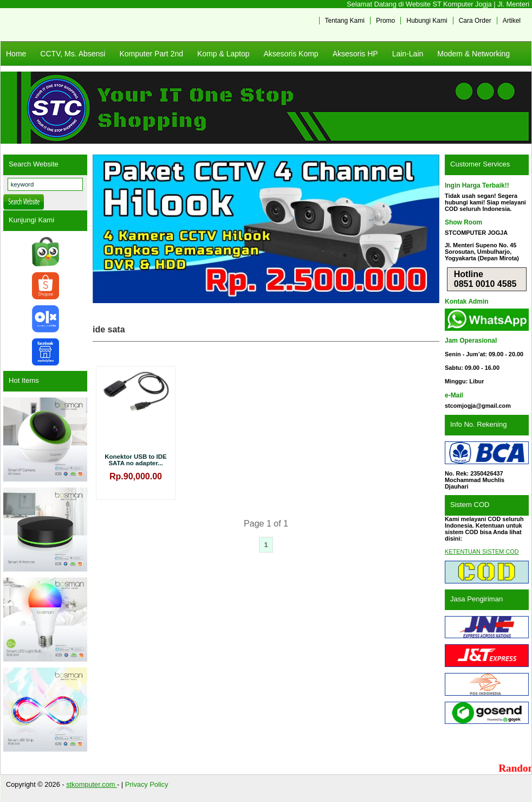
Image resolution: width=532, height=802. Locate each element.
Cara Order (475, 21)
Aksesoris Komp (291, 54)
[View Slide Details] (266, 229)
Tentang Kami (345, 21)
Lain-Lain (408, 54)
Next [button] (426, 229)
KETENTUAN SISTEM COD (482, 551)
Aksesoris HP (355, 54)
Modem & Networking (473, 54)
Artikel (512, 21)
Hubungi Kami (427, 21)
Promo (385, 21)
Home (16, 54)
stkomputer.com (92, 784)
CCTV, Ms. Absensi (73, 54)
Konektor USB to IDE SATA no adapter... (136, 460)
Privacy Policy (147, 784)
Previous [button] (106, 229)
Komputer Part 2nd (151, 54)
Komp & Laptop (223, 54)
